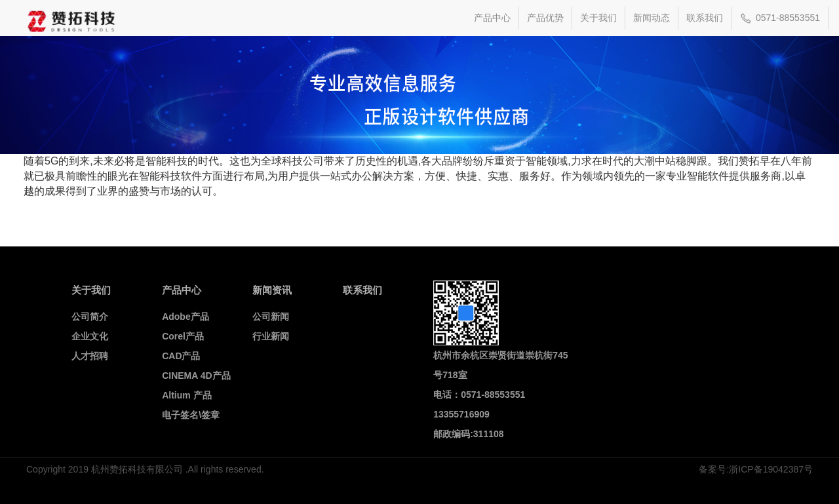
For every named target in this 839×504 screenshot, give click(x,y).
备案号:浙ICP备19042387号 (756, 469)
